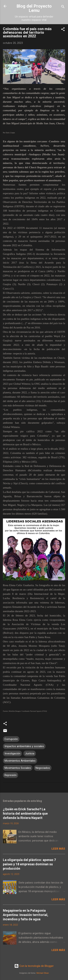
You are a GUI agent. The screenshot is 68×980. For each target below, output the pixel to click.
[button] (63, 30)
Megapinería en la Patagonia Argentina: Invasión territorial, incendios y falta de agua (26, 915)
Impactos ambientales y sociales (24, 746)
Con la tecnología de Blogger (34, 966)
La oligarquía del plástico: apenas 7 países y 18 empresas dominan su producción (29, 864)
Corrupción (11, 739)
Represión (11, 775)
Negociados (43, 768)
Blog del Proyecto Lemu (34, 8)
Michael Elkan (43, 973)
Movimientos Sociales (18, 768)
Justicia (30, 753)
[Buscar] (63, 7)
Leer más (58, 849)
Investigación (12, 753)
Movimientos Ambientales (20, 761)
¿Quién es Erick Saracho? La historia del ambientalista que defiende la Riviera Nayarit (25, 813)
